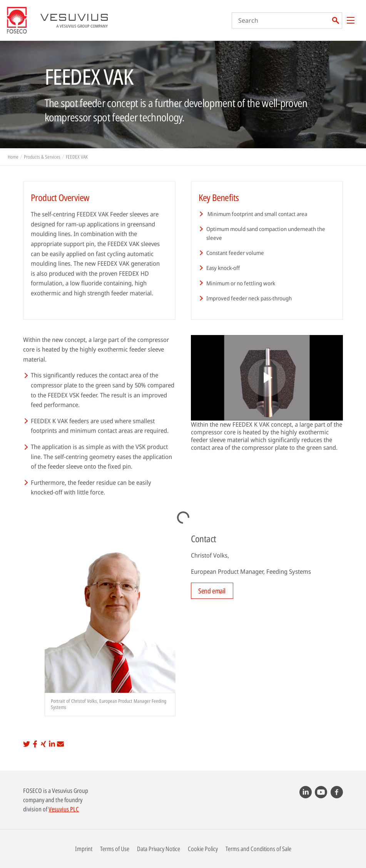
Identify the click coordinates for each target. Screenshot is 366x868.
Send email (212, 591)
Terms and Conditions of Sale (258, 849)
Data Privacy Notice (159, 849)
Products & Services (42, 157)
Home (13, 157)
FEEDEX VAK (77, 157)
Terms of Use (115, 849)
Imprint (84, 849)
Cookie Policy (203, 849)
